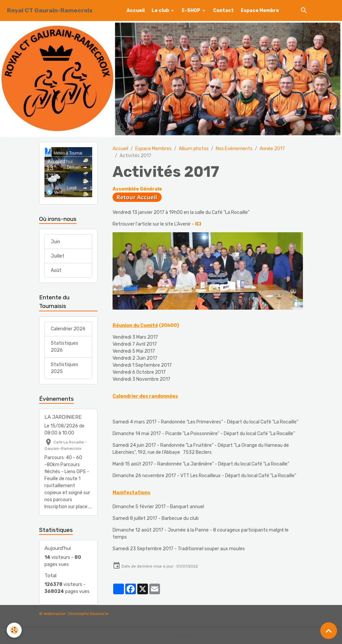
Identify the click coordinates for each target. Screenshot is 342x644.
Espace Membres (153, 149)
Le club (161, 11)
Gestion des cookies (171, 635)
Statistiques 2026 (64, 347)
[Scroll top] (329, 631)
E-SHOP (192, 11)
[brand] (50, 11)
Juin (55, 242)
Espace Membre (260, 11)
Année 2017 (272, 149)
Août (56, 270)
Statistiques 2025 (64, 368)
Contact (223, 11)
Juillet (58, 256)
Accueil (136, 11)
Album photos (194, 149)
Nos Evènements (234, 149)
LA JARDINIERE (63, 417)
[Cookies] (14, 630)
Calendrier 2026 (68, 329)
